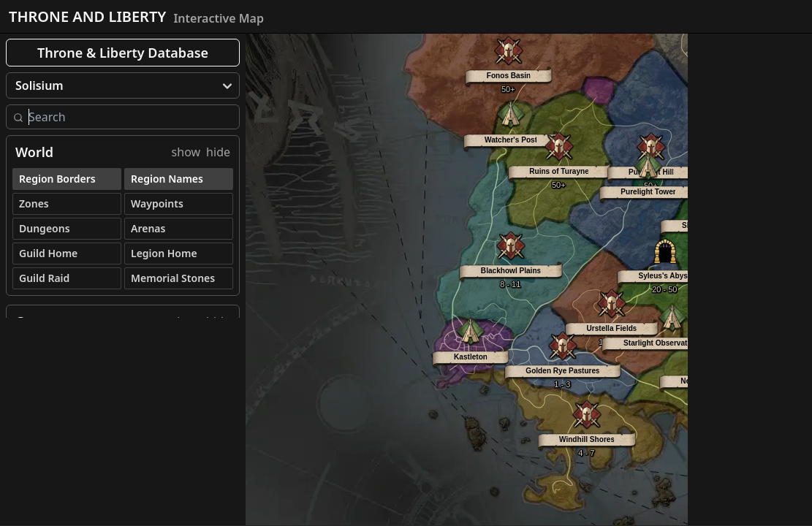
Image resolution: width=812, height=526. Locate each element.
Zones (34, 203)
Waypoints (157, 203)
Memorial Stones (173, 278)
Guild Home (48, 253)
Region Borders (57, 179)
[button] (511, 261)
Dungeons (45, 228)
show (186, 152)
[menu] (123, 85)
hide (218, 152)
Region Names (167, 179)
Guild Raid (44, 278)
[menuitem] (123, 85)
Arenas (148, 228)
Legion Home (164, 253)
